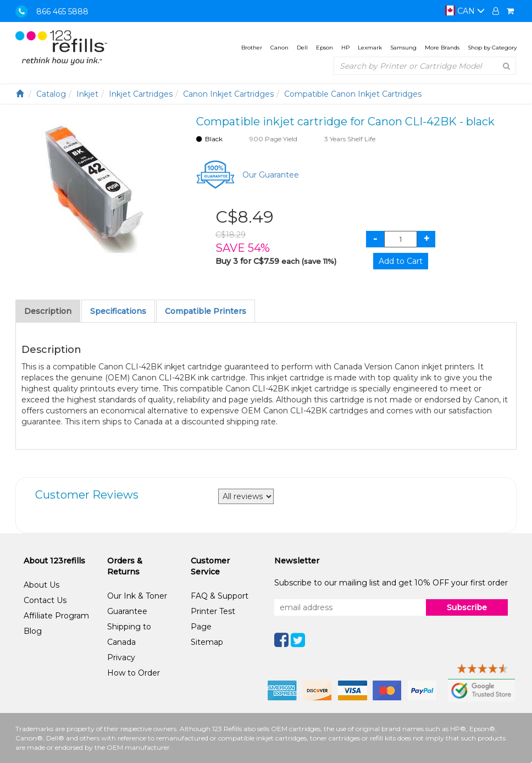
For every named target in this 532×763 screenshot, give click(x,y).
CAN (465, 11)
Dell (302, 48)
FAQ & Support (220, 596)
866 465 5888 (62, 12)
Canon (279, 48)
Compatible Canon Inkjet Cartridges (353, 94)
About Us (41, 585)
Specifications (118, 311)
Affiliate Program (56, 616)
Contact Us (45, 600)
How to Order (134, 673)
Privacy (121, 657)
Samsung (403, 48)
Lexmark (370, 48)
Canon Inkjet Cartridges (228, 94)
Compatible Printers (206, 311)
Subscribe (467, 607)
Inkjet (87, 94)
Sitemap (207, 642)
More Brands (442, 48)
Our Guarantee (271, 175)
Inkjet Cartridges (141, 94)
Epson (325, 48)
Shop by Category (492, 48)
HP (345, 48)
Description (48, 311)
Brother (252, 48)
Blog (33, 631)
